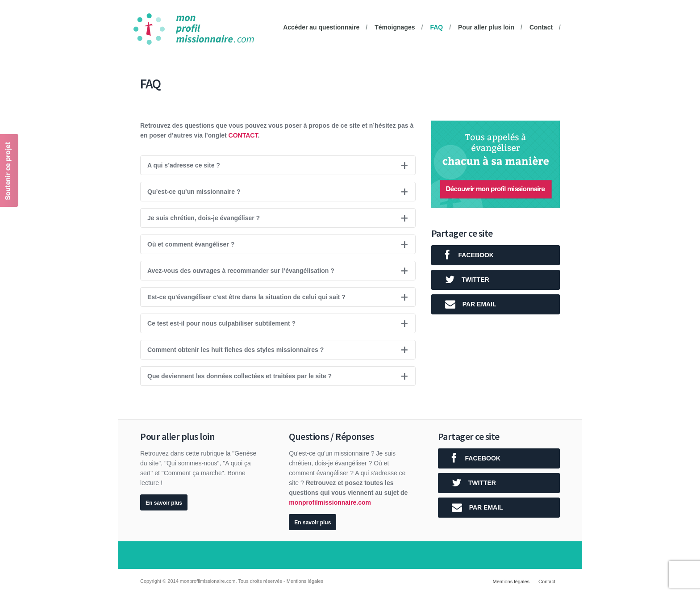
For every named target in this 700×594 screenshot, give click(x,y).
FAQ (436, 27)
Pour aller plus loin (486, 27)
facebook (466, 255)
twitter (464, 280)
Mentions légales (511, 581)
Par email (467, 304)
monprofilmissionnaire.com (330, 502)
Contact (541, 27)
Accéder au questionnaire (321, 27)
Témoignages (395, 27)
